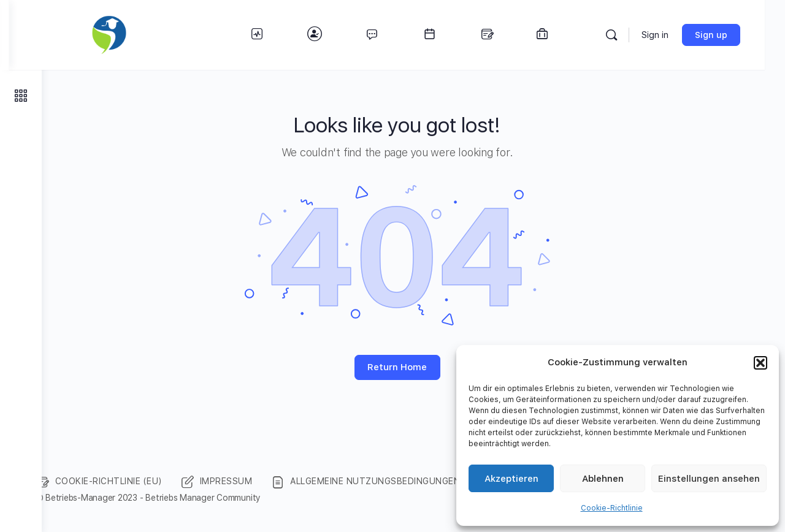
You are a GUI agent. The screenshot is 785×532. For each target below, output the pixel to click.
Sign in (675, 35)
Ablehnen (603, 479)
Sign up (731, 35)
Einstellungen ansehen (709, 479)
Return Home (414, 367)
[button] (760, 363)
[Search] (632, 35)
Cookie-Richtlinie (612, 508)
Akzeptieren (511, 479)
